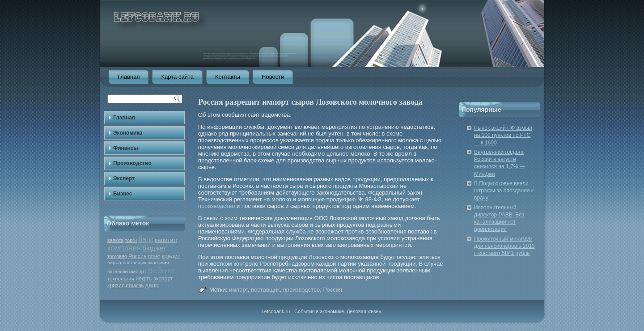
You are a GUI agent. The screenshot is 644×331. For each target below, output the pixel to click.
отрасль (135, 285)
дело (152, 285)
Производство (132, 163)
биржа (114, 263)
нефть (144, 279)
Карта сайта (177, 77)
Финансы (126, 148)
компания (124, 248)
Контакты (228, 77)
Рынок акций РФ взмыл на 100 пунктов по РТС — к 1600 (503, 135)
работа (161, 270)
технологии (121, 279)
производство (216, 206)
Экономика (128, 133)
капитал (166, 240)
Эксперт (124, 178)
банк (146, 240)
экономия (159, 263)
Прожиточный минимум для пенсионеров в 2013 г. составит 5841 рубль (504, 246)
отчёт (154, 256)
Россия (138, 256)
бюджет (154, 248)
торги (131, 240)
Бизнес (123, 194)
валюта (115, 240)
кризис (116, 285)
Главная (129, 77)
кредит (171, 256)
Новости (273, 77)
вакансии (117, 272)
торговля (117, 256)
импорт (138, 272)
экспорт (163, 279)
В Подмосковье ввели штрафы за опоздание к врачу (504, 191)
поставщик (134, 263)
